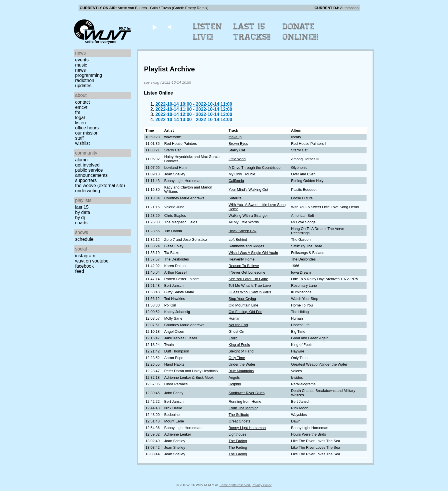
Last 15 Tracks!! (252, 32)
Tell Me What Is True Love (250, 285)
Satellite (235, 198)
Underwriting (88, 191)
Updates (83, 86)
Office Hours (87, 128)
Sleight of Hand (241, 351)
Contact (83, 102)
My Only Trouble (242, 174)
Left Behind (238, 240)
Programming (89, 75)
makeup (235, 137)
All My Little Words (244, 222)
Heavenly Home (242, 259)
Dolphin (235, 384)
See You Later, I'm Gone (248, 279)
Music (81, 65)
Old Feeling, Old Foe (245, 312)
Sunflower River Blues (247, 393)
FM (78, 112)
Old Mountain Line (243, 305)
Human (234, 318)
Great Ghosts (239, 421)
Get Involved (87, 165)
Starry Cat (237, 150)
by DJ (80, 218)
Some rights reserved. (235, 485)
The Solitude (239, 415)
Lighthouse (238, 434)
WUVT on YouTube (92, 261)
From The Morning (244, 408)
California (236, 181)
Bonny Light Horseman (247, 428)
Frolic (233, 338)
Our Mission (87, 133)
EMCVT (81, 107)
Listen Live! (208, 32)
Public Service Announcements (91, 173)
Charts (81, 223)
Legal (80, 118)
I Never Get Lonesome (247, 272)
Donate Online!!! (301, 32)
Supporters (86, 180)
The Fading (238, 441)
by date (83, 212)
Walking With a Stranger (248, 216)
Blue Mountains (241, 371)
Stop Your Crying (242, 299)
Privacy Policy (262, 485)
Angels (234, 377)
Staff (79, 138)
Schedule (84, 239)
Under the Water (242, 364)
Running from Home (245, 401)
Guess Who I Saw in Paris (250, 292)
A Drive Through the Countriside (255, 168)
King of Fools (239, 345)
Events (82, 60)
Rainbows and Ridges (246, 246)
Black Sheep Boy (242, 231)
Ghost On (236, 331)
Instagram (85, 256)
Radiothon (85, 80)
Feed (80, 271)
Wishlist (83, 143)
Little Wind (237, 159)
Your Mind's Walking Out (248, 190)
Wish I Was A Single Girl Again (253, 253)
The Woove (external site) (100, 186)
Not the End (238, 325)
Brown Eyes (238, 144)
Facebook (84, 266)
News (80, 70)
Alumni (82, 160)
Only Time (237, 358)
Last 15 (82, 207)
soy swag (152, 82)
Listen (80, 123)
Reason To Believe (244, 266)
